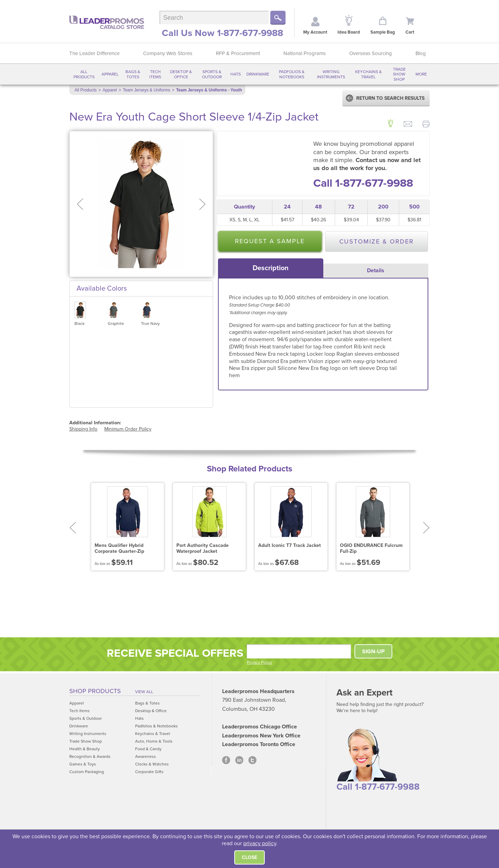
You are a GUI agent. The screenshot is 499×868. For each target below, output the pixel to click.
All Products (84, 74)
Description (271, 268)
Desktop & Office (181, 74)
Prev (73, 528)
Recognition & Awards (90, 756)
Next (426, 528)
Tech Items (155, 74)
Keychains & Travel (369, 74)
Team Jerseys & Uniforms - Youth (209, 90)
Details (376, 271)
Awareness (146, 756)
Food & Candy (148, 749)
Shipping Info (83, 429)
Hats (236, 74)
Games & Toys (83, 764)
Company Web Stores (168, 53)
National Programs (305, 53)
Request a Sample (270, 241)
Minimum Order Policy (128, 429)
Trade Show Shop (399, 74)
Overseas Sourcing (371, 53)
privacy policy (260, 843)
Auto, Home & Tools (154, 741)
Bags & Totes (133, 74)
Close (249, 857)
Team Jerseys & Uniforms (146, 90)
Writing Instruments (331, 74)
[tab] (271, 268)
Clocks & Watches (152, 764)
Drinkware (258, 74)
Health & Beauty (85, 749)
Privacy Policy (259, 662)
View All (144, 692)
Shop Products (95, 691)
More (421, 74)
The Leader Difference (94, 53)
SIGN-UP (373, 652)
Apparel (110, 74)
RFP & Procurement (238, 53)
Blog (421, 53)
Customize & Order (377, 241)
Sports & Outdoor (212, 74)
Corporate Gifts (149, 772)
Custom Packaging (87, 772)
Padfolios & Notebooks (292, 74)
